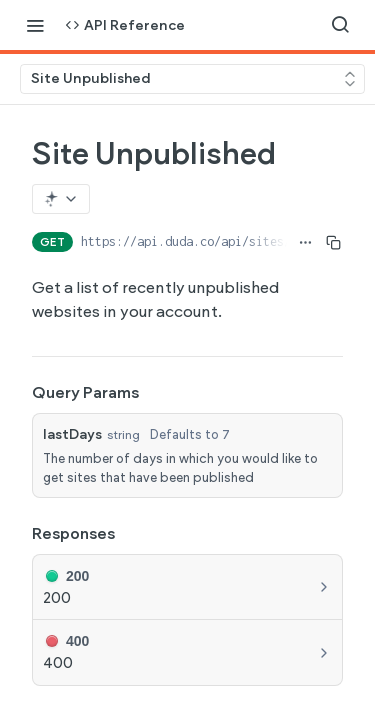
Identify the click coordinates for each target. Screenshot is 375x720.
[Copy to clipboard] (333, 242)
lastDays (72, 434)
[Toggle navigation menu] (35, 25)
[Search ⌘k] (340, 25)
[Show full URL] (305, 242)
